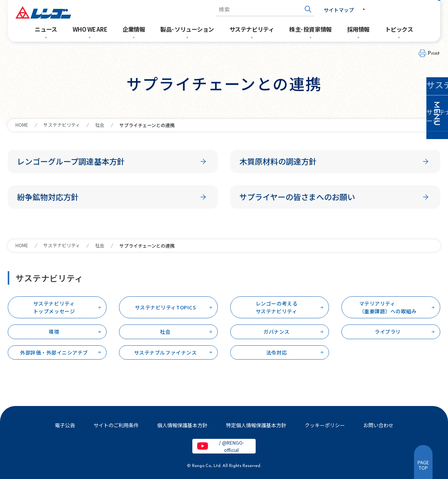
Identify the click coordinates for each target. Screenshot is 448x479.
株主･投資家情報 (310, 29)
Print (434, 54)
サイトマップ (326, 10)
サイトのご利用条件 (116, 425)
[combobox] (253, 9)
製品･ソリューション (187, 29)
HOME (22, 125)
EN (373, 9)
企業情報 (134, 29)
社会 (100, 125)
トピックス (399, 29)
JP (357, 9)
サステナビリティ (252, 29)
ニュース (46, 29)
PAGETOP (423, 465)
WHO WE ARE (90, 29)
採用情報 (358, 29)
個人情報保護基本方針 (182, 425)
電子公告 (65, 425)
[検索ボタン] (296, 9)
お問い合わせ (413, 9)
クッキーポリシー (325, 425)
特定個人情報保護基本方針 (256, 425)
